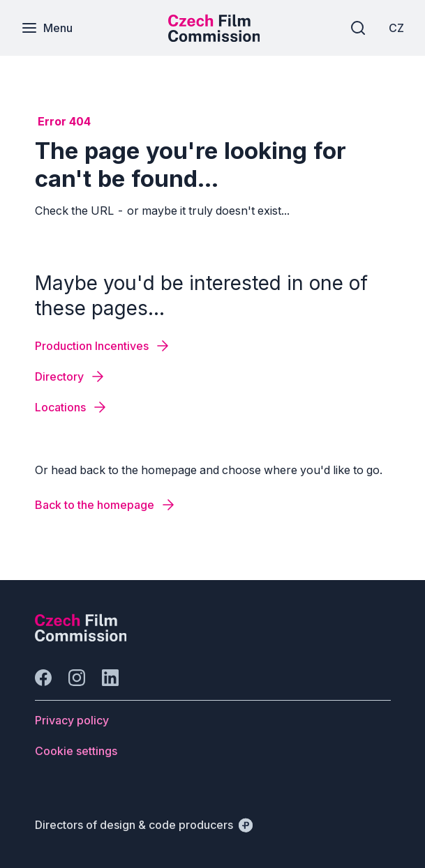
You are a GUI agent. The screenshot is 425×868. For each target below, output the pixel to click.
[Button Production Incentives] (103, 346)
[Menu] (47, 28)
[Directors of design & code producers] (144, 825)
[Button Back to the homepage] (106, 505)
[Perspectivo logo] (81, 637)
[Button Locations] (72, 407)
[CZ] (396, 28)
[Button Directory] (70, 376)
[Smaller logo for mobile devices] (214, 38)
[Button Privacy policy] (72, 720)
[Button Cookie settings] (76, 751)
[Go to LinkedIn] (110, 678)
